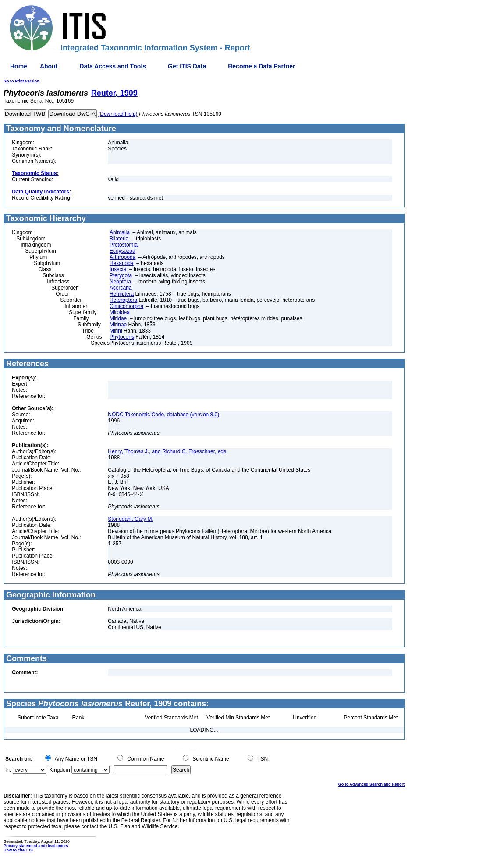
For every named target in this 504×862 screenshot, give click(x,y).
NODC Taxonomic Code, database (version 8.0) (163, 415)
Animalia (120, 232)
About (49, 66)
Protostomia (124, 245)
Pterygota (121, 275)
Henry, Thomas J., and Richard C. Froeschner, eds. (168, 451)
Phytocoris (122, 337)
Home (19, 66)
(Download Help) (118, 114)
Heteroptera (123, 300)
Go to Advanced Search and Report (371, 784)
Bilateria (119, 239)
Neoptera (120, 282)
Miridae (118, 318)
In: (8, 770)
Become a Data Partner (261, 66)
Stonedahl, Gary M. (130, 519)
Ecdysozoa (122, 251)
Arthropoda (122, 257)
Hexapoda (122, 263)
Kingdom (59, 770)
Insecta (118, 269)
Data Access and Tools (113, 66)
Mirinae (118, 325)
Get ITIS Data (187, 66)
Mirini (116, 331)
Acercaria (121, 288)
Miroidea (120, 312)
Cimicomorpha (126, 306)
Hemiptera (122, 294)
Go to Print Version (21, 81)
